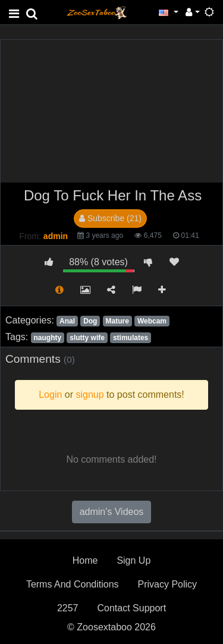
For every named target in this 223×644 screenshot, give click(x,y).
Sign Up (134, 560)
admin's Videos (112, 512)
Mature (117, 321)
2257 (68, 608)
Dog (90, 321)
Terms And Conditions (73, 584)
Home (85, 560)
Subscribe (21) (110, 218)
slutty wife (87, 338)
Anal (67, 321)
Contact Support (131, 608)
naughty (47, 338)
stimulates (131, 338)
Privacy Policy (168, 584)
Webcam (152, 321)
